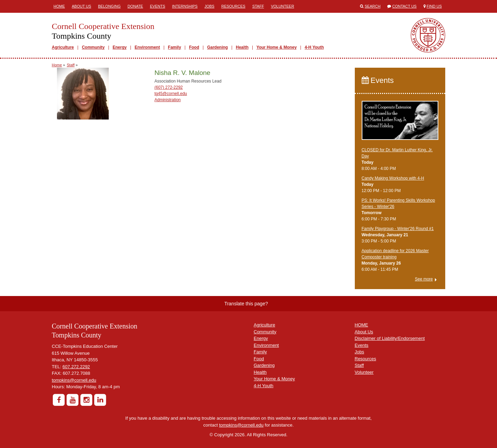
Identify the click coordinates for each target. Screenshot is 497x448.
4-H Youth (314, 47)
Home (59, 6)
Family (175, 47)
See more (424, 279)
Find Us (434, 6)
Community (93, 47)
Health (242, 47)
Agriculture (63, 47)
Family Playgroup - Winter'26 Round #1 (398, 229)
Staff (258, 6)
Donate (135, 6)
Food (194, 47)
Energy (120, 47)
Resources (233, 6)
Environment (147, 47)
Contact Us (404, 6)
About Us (81, 6)
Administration (167, 100)
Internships (185, 6)
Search (373, 6)
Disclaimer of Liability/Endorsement (390, 338)
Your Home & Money (276, 47)
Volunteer (282, 6)
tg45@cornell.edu (170, 94)
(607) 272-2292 (168, 87)
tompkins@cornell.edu (74, 380)
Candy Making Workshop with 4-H (393, 178)
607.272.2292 (76, 367)
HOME (362, 325)
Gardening (217, 47)
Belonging (109, 6)
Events (157, 6)
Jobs (209, 6)
